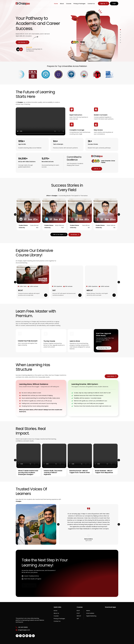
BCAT (21, 285)
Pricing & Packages (79, 4)
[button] (15, 218)
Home (56, 4)
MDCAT (90, 285)
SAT (54, 285)
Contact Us (91, 4)
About (62, 4)
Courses (69, 4)
